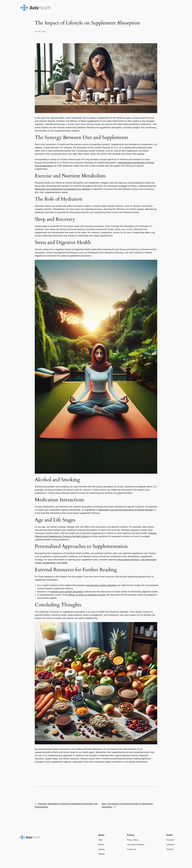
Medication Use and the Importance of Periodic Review (126, 510)
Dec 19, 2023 (40, 31)
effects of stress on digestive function (87, 595)
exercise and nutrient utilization (101, 585)
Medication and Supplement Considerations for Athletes (62, 189)
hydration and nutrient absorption (67, 592)
